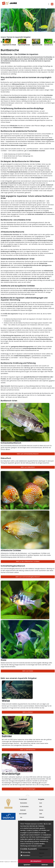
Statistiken (25, 855)
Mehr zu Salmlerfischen (28, 750)
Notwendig (25, 852)
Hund (41, 803)
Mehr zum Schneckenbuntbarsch (28, 454)
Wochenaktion (24, 803)
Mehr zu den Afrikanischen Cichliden (28, 561)
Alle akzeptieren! (36, 861)
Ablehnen (45, 865)
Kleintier (41, 810)
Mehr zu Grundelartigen (28, 789)
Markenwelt (23, 810)
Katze (41, 806)
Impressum (7, 862)
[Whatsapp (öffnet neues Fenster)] (54, 862)
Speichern (27, 865)
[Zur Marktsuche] (8, 804)
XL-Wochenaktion (24, 806)
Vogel (41, 814)
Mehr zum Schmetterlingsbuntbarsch (28, 577)
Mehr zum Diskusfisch (28, 467)
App (21, 817)
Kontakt (2, 862)
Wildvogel (42, 817)
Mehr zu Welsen (28, 712)
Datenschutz (14, 862)
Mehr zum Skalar (28, 671)
